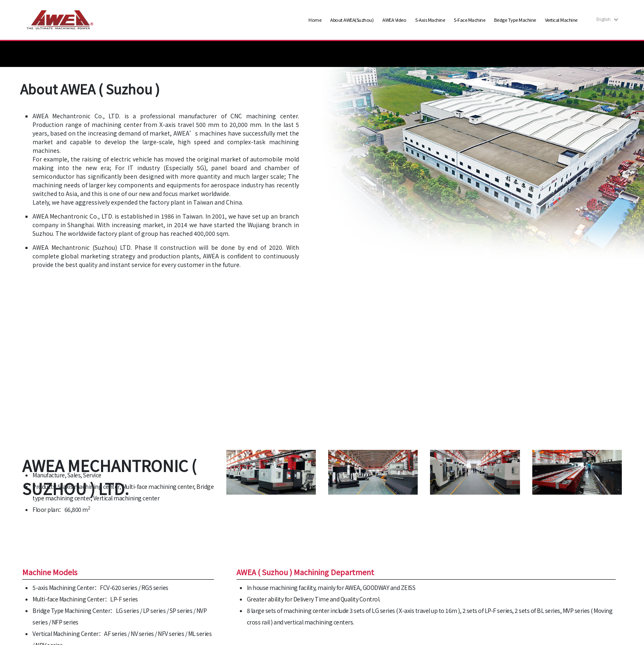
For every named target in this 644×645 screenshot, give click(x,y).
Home (315, 20)
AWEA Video (394, 20)
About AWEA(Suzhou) (352, 20)
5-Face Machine (469, 20)
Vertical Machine (561, 20)
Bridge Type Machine (515, 20)
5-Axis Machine (430, 20)
